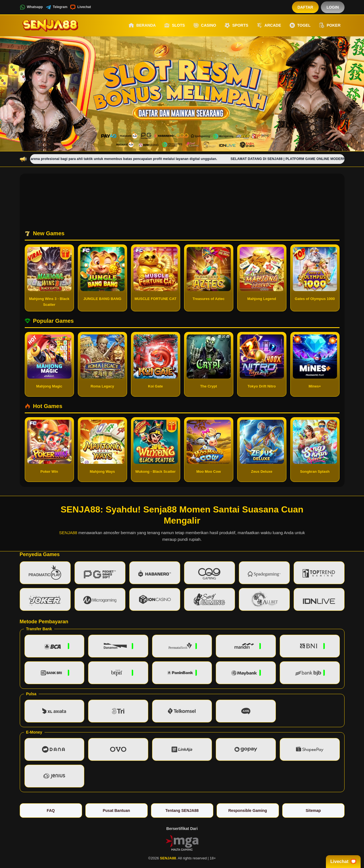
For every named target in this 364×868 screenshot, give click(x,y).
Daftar (305, 7)
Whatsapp (31, 7)
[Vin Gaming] (182, 842)
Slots (174, 25)
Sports (236, 25)
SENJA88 (68, 533)
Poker (330, 25)
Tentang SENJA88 (182, 811)
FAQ (51, 811)
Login (333, 7)
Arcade (269, 25)
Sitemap (313, 811)
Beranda (142, 25)
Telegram (56, 7)
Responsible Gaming (248, 811)
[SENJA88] (50, 25)
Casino (205, 25)
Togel (300, 25)
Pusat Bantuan (116, 811)
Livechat (81, 7)
